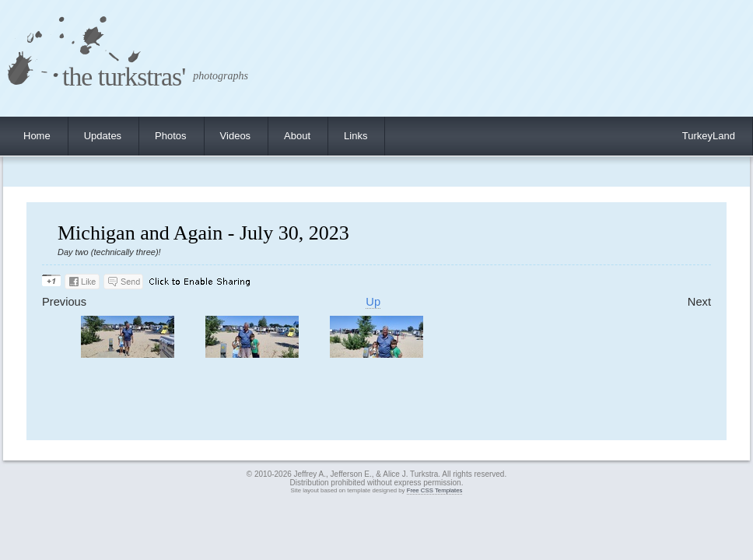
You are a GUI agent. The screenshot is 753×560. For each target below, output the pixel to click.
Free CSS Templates (435, 490)
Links (355, 136)
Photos (170, 136)
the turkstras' (124, 77)
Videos (236, 136)
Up (373, 302)
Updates (103, 136)
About (297, 136)
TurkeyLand (709, 136)
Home (37, 136)
